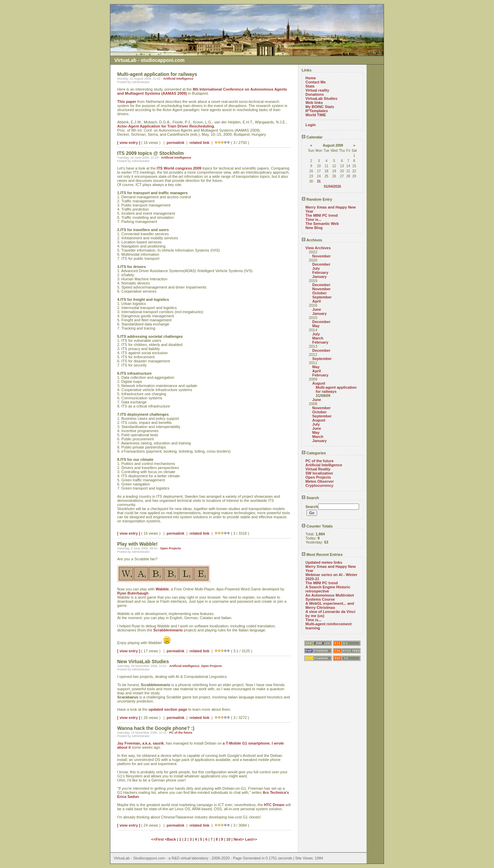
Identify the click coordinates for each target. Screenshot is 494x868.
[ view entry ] (129, 143)
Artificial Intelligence (178, 79)
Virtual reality (317, 90)
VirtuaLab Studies (321, 98)
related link (200, 143)
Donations (315, 94)
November (321, 256)
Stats (310, 86)
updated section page (168, 709)
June (317, 309)
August (319, 383)
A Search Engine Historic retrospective (328, 589)
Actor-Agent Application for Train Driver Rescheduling (166, 126)
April (317, 301)
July (316, 268)
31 (319, 181)
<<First (158, 839)
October (319, 293)
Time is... (313, 219)
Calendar (312, 137)
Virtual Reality (318, 469)
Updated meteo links (324, 562)
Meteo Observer (320, 481)
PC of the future (181, 733)
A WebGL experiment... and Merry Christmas (330, 605)
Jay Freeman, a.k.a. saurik (140, 743)
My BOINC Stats (320, 107)
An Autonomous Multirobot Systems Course (330, 597)
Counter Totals (317, 526)
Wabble (162, 589)
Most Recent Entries (322, 555)
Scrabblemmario (168, 630)
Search (310, 498)
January (319, 277)
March (318, 338)
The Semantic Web (322, 224)
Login (311, 125)
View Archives (318, 248)
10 (228, 839)
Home (311, 78)
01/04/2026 (332, 186)
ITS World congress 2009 (179, 168)
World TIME (316, 115)
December (321, 264)
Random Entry (317, 199)
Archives (312, 240)
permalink (176, 143)
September (322, 297)
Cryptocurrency (319, 485)
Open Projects (170, 548)
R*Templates (317, 111)
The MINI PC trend (322, 215)
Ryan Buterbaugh (133, 593)
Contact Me (315, 82)
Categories (314, 453)
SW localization (319, 473)
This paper (127, 102)
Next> (239, 839)
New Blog (314, 228)
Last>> (251, 839)
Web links (314, 103)
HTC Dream (274, 805)
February (320, 272)
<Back (171, 839)
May (316, 326)
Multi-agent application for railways (336, 389)
